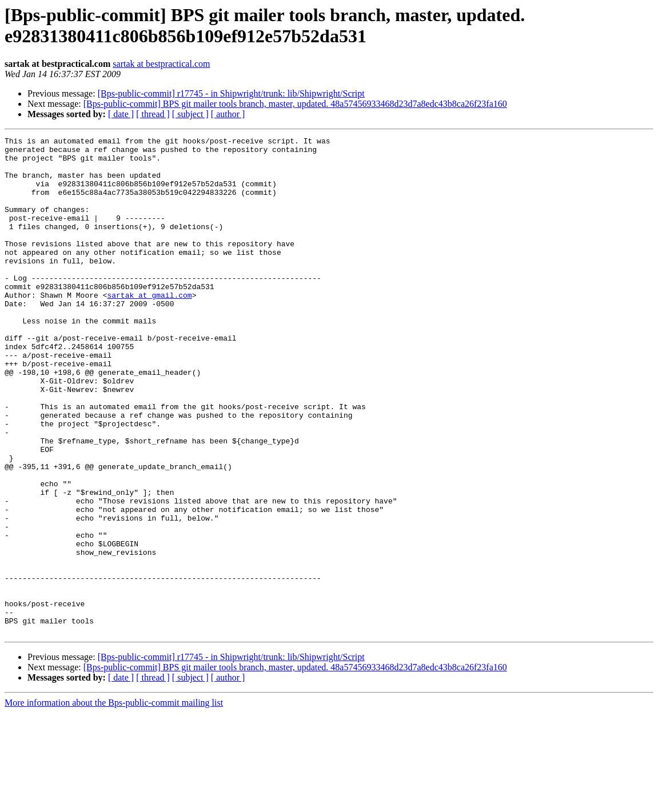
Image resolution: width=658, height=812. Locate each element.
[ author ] (228, 114)
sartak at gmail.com (149, 327)
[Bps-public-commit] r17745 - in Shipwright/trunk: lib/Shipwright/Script (231, 93)
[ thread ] (153, 114)
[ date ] (121, 114)
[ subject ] (190, 114)
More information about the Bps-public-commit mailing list (114, 802)
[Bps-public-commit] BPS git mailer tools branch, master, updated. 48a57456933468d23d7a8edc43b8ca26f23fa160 (295, 104)
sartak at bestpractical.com (161, 64)
